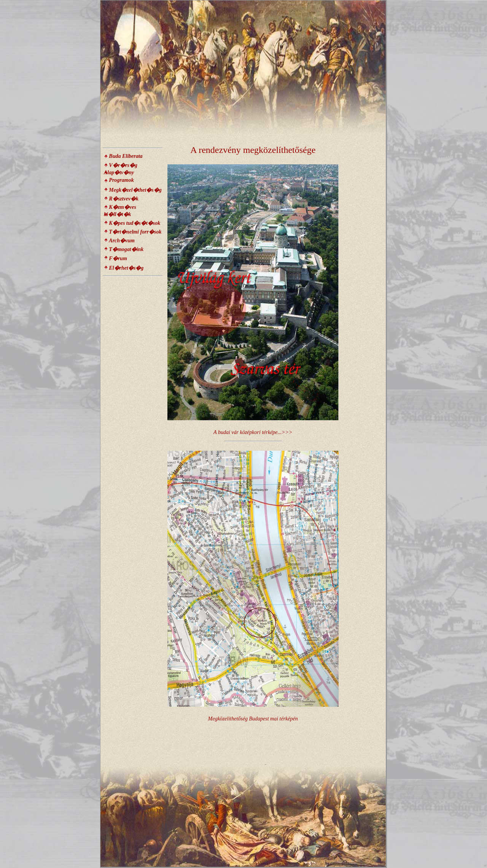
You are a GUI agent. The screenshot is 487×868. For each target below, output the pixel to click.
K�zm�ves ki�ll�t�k (120, 211)
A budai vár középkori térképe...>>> (253, 432)
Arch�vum (122, 241)
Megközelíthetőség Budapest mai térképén (253, 719)
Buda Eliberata (126, 156)
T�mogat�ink (126, 249)
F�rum (118, 258)
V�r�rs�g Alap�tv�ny (121, 169)
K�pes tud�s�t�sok (134, 223)
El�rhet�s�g (126, 268)
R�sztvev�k (124, 199)
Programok (121, 180)
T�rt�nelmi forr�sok (135, 232)
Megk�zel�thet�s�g (135, 190)
